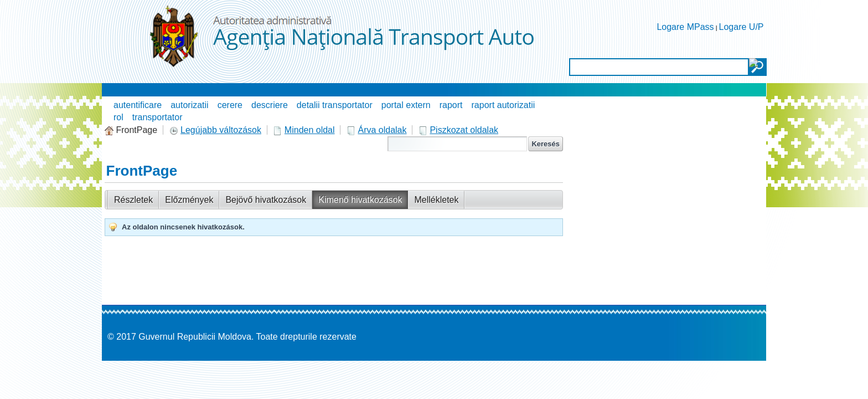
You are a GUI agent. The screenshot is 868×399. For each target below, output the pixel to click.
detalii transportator (335, 105)
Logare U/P (742, 27)
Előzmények (189, 200)
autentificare (138, 105)
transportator (157, 117)
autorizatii (189, 105)
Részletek (133, 200)
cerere (230, 105)
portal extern (406, 105)
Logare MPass (685, 27)
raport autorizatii (503, 105)
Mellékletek (436, 200)
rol (118, 117)
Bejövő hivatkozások (266, 200)
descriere (270, 105)
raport (451, 105)
